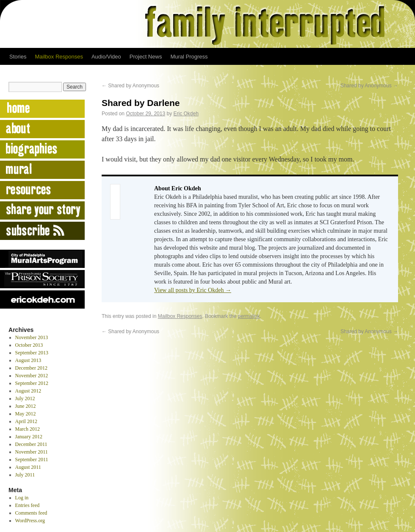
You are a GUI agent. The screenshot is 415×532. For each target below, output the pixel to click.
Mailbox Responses (59, 57)
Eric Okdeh (186, 114)
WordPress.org (30, 521)
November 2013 (32, 337)
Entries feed (28, 505)
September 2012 (32, 383)
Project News (146, 57)
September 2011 (32, 460)
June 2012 (26, 406)
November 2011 (32, 452)
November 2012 (32, 376)
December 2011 (31, 444)
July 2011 (25, 475)
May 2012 (26, 414)
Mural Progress (189, 57)
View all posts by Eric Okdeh (193, 290)
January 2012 (29, 437)
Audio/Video (106, 57)
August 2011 (28, 467)
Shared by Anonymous (130, 86)
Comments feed (31, 513)
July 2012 (25, 398)
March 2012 (28, 429)
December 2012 (31, 368)
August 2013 (28, 360)
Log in (22, 498)
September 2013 (32, 353)
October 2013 (29, 345)
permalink (249, 316)
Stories (18, 57)
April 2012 (26, 421)
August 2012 (28, 391)
